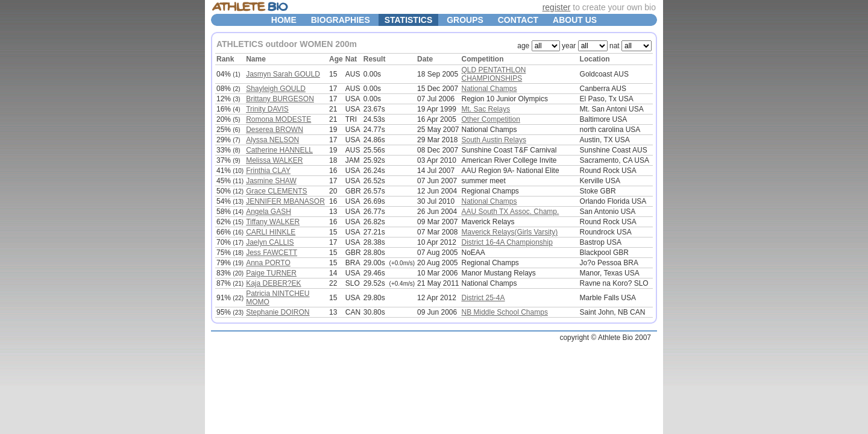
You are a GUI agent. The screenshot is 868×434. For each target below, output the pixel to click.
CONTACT (518, 20)
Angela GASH (269, 212)
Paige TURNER (271, 273)
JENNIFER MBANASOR (285, 201)
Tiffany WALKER (273, 222)
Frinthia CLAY (268, 171)
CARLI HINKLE (271, 232)
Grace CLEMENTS (276, 191)
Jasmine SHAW (271, 181)
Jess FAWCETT (272, 253)
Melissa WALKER (274, 160)
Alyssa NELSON (272, 140)
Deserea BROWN (275, 130)
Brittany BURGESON (280, 99)
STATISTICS (409, 20)
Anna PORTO (268, 263)
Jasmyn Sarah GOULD (283, 74)
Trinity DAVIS (267, 109)
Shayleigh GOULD (276, 89)
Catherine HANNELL (279, 150)
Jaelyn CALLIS (270, 242)
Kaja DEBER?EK (273, 283)
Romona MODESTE (278, 119)
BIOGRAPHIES (341, 20)
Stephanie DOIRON (278, 312)
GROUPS (465, 20)
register (557, 7)
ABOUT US (575, 20)
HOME (284, 20)
